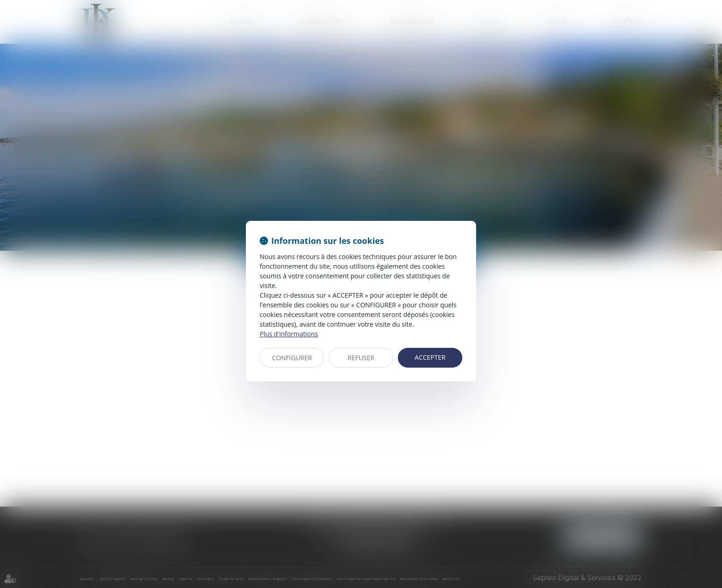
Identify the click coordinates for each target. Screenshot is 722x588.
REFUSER (361, 358)
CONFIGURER (292, 358)
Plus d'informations (289, 334)
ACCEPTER (430, 357)
